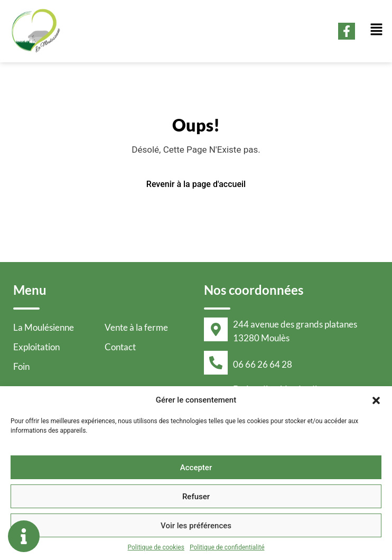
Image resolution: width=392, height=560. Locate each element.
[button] (376, 400)
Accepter (196, 468)
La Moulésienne (44, 327)
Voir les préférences (196, 526)
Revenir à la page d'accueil (196, 184)
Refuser (196, 497)
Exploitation (36, 347)
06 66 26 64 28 (263, 364)
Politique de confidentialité (227, 547)
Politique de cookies (156, 547)
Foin (21, 366)
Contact (120, 347)
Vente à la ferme (136, 327)
